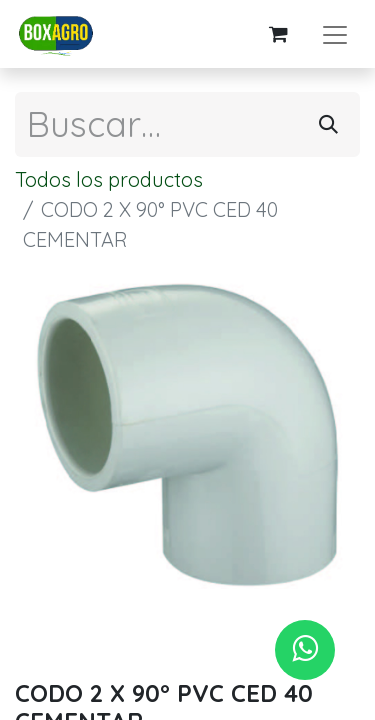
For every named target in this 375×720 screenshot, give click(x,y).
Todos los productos (109, 179)
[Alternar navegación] (335, 34)
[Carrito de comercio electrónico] (278, 34)
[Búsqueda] (328, 124)
